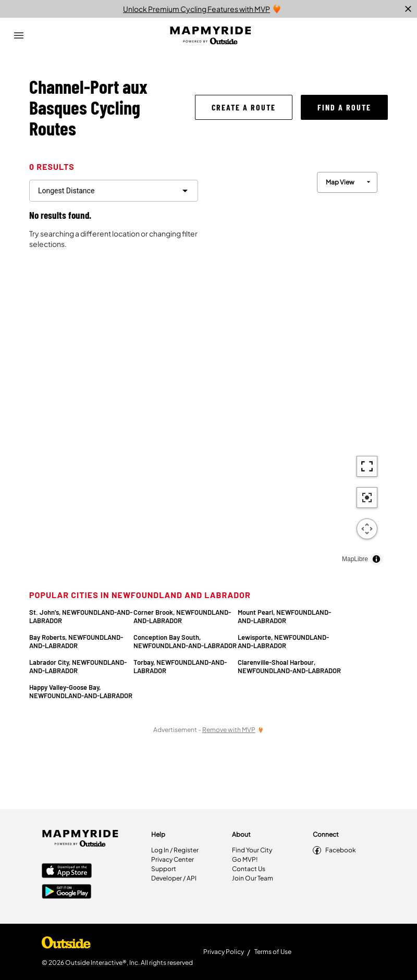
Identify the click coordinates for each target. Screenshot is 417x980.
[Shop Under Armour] (66, 945)
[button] (244, 107)
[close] (408, 9)
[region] (297, 366)
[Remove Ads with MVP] (233, 730)
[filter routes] (114, 191)
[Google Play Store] (67, 892)
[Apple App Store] (67, 872)
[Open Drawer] (19, 35)
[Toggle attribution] (376, 559)
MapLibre (355, 559)
